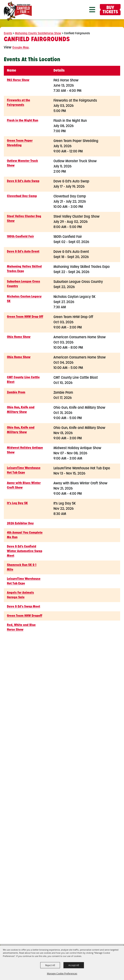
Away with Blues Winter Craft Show (24, 485)
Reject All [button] (50, 965)
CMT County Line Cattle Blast (23, 380)
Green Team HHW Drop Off (25, 317)
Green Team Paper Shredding (20, 143)
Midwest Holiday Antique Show (25, 450)
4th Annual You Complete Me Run (25, 535)
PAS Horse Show (18, 80)
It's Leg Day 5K (17, 503)
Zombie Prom (16, 393)
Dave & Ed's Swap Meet (23, 607)
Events (8, 34)
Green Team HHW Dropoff (25, 616)
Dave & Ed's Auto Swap (23, 181)
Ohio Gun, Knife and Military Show (21, 410)
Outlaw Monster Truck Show (22, 163)
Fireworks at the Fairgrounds (18, 103)
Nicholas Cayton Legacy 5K (24, 299)
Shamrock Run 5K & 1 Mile (22, 567)
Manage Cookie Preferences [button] (62, 973)
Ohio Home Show (19, 337)
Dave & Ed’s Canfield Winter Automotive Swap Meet (25, 551)
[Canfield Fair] (18, 11)
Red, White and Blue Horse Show (21, 627)
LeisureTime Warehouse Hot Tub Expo (24, 470)
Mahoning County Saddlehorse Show (38, 34)
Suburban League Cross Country (23, 284)
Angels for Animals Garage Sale (20, 595)
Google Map (21, 48)
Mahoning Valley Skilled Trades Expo (24, 269)
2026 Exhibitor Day (20, 524)
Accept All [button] (74, 965)
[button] (92, 10)
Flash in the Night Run (23, 121)
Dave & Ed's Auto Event (23, 252)
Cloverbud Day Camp (22, 196)
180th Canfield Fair (20, 237)
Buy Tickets (110, 10)
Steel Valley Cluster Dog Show (24, 219)
